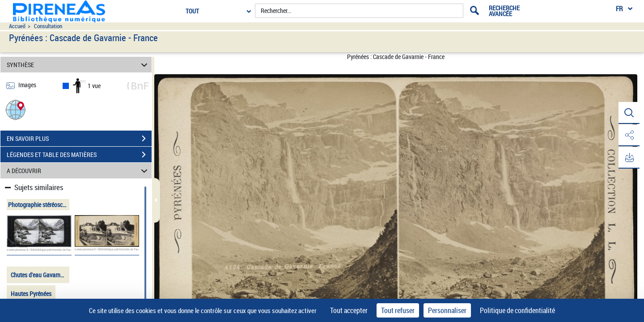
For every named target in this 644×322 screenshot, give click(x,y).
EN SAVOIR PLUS (79, 139)
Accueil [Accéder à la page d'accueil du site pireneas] (17, 26)
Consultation (48, 26)
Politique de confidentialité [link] (517, 310)
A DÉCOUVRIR (78, 171)
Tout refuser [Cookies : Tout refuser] (398, 310)
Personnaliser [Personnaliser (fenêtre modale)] (447, 310)
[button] (16, 109)
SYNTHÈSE (78, 65)
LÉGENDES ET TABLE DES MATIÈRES (79, 155)
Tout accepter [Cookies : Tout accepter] (349, 310)
